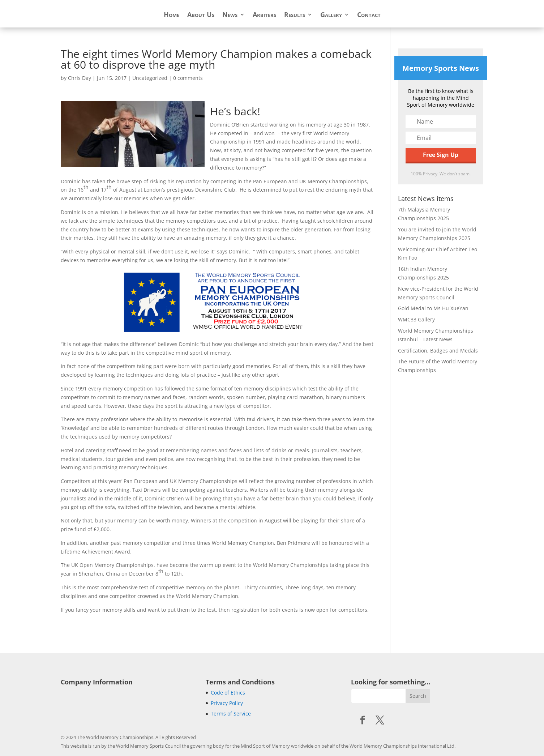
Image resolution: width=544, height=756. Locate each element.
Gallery (331, 15)
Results (295, 15)
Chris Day (80, 78)
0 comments (188, 78)
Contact (369, 15)
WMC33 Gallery (416, 319)
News (230, 15)
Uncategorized (150, 78)
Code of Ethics (228, 693)
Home (172, 15)
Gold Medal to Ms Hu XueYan (433, 308)
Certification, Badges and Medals (438, 351)
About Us (201, 15)
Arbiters (264, 15)
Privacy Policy (227, 703)
